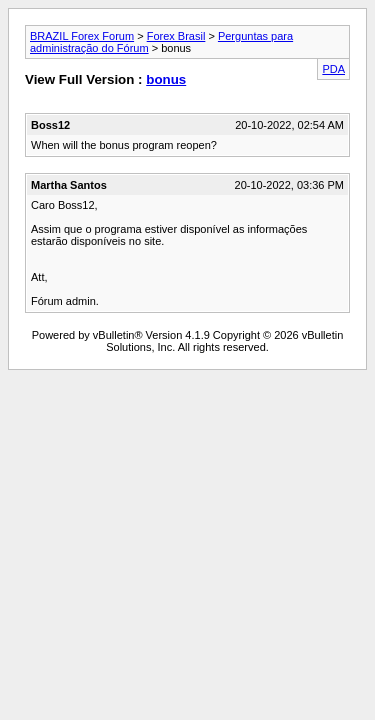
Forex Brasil (176, 36)
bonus (166, 79)
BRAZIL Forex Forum (82, 36)
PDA (333, 69)
